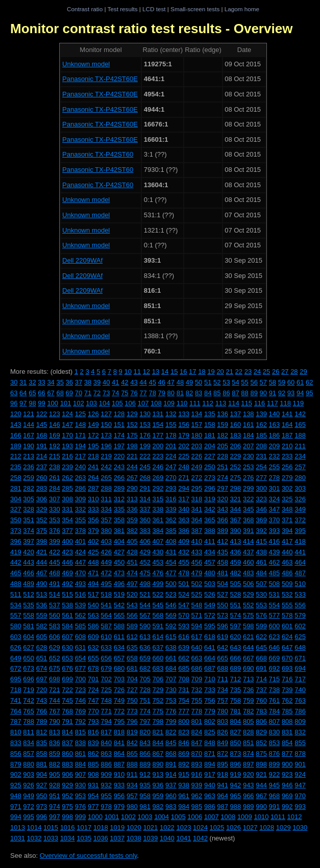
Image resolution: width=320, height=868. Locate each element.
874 (249, 754)
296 (210, 488)
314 (145, 499)
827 (236, 732)
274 (223, 478)
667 (249, 658)
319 (210, 499)
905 (55, 774)
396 (16, 541)
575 (249, 615)
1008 (228, 817)
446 (67, 562)
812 (42, 732)
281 (16, 488)
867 (158, 754)
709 (197, 679)
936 (158, 785)
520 (132, 594)
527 (223, 594)
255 (275, 467)
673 (29, 668)
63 (14, 393)
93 (291, 393)
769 (81, 711)
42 (125, 382)
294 (184, 488)
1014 (34, 827)
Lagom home (242, 9)
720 (42, 690)
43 (134, 382)
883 (67, 764)
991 (275, 807)
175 (132, 435)
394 (287, 531)
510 (300, 584)
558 (29, 615)
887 (119, 764)
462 (275, 562)
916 (197, 774)
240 (81, 467)
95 (309, 393)
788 (29, 721)
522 (158, 594)
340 (184, 509)
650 (29, 658)
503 (210, 584)
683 (158, 668)
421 (42, 552)
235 (16, 467)
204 (210, 446)
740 (300, 690)
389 (223, 531)
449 (106, 562)
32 (32, 382)
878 (300, 754)
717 (300, 679)
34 (51, 382)
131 (158, 414)
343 (223, 509)
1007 (212, 817)
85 (217, 393)
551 (236, 605)
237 (42, 467)
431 (171, 552)
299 (249, 488)
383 (145, 531)
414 (249, 541)
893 (197, 764)
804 (236, 721)
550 (223, 605)
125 (81, 414)
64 (23, 393)
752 (158, 700)
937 (171, 785)
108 (156, 403)
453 (158, 562)
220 (119, 456)
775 (158, 711)
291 (145, 488)
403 (106, 541)
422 (55, 552)
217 (81, 456)
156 (184, 425)
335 (119, 509)
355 (81, 520)
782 (249, 711)
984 (184, 807)
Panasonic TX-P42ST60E (100, 79)
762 (287, 700)
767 (55, 711)
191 (42, 446)
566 (132, 615)
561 (67, 615)
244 (132, 467)
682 (145, 668)
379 (93, 531)
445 (55, 562)
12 (146, 372)
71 (88, 393)
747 (93, 700)
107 (143, 403)
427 (119, 552)
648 (300, 647)
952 (67, 796)
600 (275, 626)
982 (158, 807)
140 (275, 414)
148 (81, 425)
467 (42, 573)
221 (132, 456)
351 (29, 520)
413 (236, 541)
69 (69, 393)
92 (282, 393)
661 (171, 658)
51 (208, 382)
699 (67, 679)
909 (106, 774)
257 (300, 467)
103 (91, 403)
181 (210, 435)
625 (300, 637)
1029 (284, 827)
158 (210, 425)
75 (125, 393)
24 (257, 372)
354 (67, 520)
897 (249, 764)
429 (145, 552)
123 (55, 414)
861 (81, 754)
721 (55, 690)
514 (55, 594)
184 (249, 435)
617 (197, 637)
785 (287, 711)
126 (93, 414)
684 (171, 668)
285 (67, 488)
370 (275, 520)
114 (234, 403)
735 (236, 690)
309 (81, 499)
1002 (128, 817)
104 (105, 403)
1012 (295, 817)
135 (210, 414)
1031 (18, 838)
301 (275, 488)
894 (210, 764)
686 (197, 668)
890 (158, 764)
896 (236, 764)
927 (42, 785)
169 (55, 435)
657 (119, 658)
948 (16, 796)
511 (16, 594)
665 (223, 658)
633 (106, 647)
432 (184, 552)
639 (184, 647)
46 (162, 382)
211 (300, 446)
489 (29, 584)
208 (261, 446)
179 (184, 435)
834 (29, 743)
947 (300, 785)
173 (106, 435)
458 (223, 562)
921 (261, 774)
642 (223, 647)
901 (300, 764)
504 (223, 584)
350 (16, 520)
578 (287, 615)
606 (55, 637)
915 (184, 774)
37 (79, 382)
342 (210, 509)
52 (217, 382)
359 (132, 520)
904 (42, 774)
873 (236, 754)
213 (29, 456)
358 (119, 520)
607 (67, 637)
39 (97, 382)
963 (210, 796)
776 (171, 711)
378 (81, 531)
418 (300, 541)
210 (287, 446)
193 (67, 446)
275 (236, 478)
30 (14, 382)
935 (145, 785)
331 (67, 509)
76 (134, 393)
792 (81, 721)
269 (158, 478)
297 (223, 488)
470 (81, 573)
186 (275, 435)
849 (223, 743)
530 (261, 594)
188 (300, 435)
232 (275, 456)
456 (197, 562)
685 (184, 668)
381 (119, 531)
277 (261, 478)
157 (197, 425)
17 (192, 372)
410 (197, 541)
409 (184, 541)
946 (287, 785)
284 (55, 488)
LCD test (154, 9)
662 (184, 658)
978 (106, 807)
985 (197, 807)
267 (132, 478)
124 (67, 414)
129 (132, 414)
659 (145, 658)
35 (60, 382)
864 (119, 754)
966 (249, 796)
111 (195, 403)
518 (106, 594)
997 (55, 817)
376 (55, 531)
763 (300, 700)
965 (236, 796)
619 (223, 637)
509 (287, 584)
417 (287, 541)
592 (171, 626)
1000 (95, 817)
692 (275, 668)
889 (145, 764)
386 (184, 531)
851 (249, 743)
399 (55, 541)
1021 (150, 827)
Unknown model (86, 64)
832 (300, 732)
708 (184, 679)
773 (132, 711)
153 (145, 425)
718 (16, 690)
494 (93, 584)
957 (132, 796)
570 (184, 615)
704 (132, 679)
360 (145, 520)
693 (287, 668)
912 (145, 774)
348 (287, 509)
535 (29, 605)
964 (223, 796)
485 (275, 573)
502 (197, 584)
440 (287, 552)
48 (180, 382)
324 (275, 499)
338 (158, 509)
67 (51, 393)
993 (300, 807)
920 (249, 774)
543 (132, 605)
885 (93, 764)
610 (106, 637)
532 (287, 594)
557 (16, 615)
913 (158, 774)
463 (287, 562)
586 (93, 626)
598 (249, 626)
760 (261, 700)
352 (42, 520)
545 (158, 605)
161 (249, 425)
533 (300, 594)
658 (132, 658)
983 (171, 807)
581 (29, 626)
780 (223, 711)
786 (300, 711)
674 (42, 668)
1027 (250, 827)
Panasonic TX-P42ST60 (98, 154)
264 (93, 478)
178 (171, 435)
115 (247, 403)
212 (16, 456)
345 (249, 509)
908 (93, 774)
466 (29, 573)
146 (55, 425)
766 (42, 711)
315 (158, 499)
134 (197, 414)
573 (223, 615)
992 (287, 807)
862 (93, 754)
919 (236, 774)
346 (261, 509)
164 (287, 425)
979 (119, 807)
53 (226, 382)
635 (132, 647)
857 (29, 754)
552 (249, 605)
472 (106, 573)
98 (32, 403)
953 (81, 796)
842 (132, 743)
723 (81, 690)
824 (197, 732)
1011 (278, 817)
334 (106, 509)
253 (249, 467)
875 (261, 754)
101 (66, 403)
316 (171, 499)
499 (158, 584)
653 (67, 658)
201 (171, 446)
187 (287, 435)
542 (119, 605)
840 (106, 743)
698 (55, 679)
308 (67, 499)
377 (67, 531)
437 (249, 552)
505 (236, 584)
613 (145, 637)
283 (42, 488)
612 (132, 637)
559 (42, 615)
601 (287, 626)
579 (300, 615)
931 (93, 785)
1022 (167, 827)
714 (261, 679)
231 (261, 456)
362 (171, 520)
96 (14, 403)
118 (285, 403)
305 (29, 499)
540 (93, 605)
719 (29, 690)
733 (210, 690)
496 (119, 584)
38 (88, 382)
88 (244, 393)
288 (106, 488)
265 (106, 478)
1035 (84, 838)
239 (67, 467)
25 (266, 372)
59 (282, 382)
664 (210, 658)
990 (261, 807)
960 (171, 796)
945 (275, 785)
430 (158, 552)
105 (117, 403)
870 (197, 754)
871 (210, 754)
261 (55, 478)
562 (81, 615)
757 (223, 700)
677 (81, 668)
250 (210, 467)
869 (184, 754)
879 (16, 764)
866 (145, 754)
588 (119, 626)
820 (145, 732)
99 (41, 403)
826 (223, 732)
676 (67, 668)
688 (223, 668)
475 (145, 573)
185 (261, 435)
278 (275, 478)
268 (145, 478)
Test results (122, 9)
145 (42, 425)
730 (171, 690)
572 (210, 615)
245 (145, 467)
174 (119, 435)
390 (236, 531)
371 (287, 520)
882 (55, 764)
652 (55, 658)
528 (236, 594)
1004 (162, 817)
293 (171, 488)
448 (93, 562)
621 (249, 637)
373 (16, 531)
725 (106, 690)
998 (67, 817)
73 (106, 393)
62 (309, 382)
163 (275, 425)
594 (197, 626)
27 (285, 372)
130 (145, 414)
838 (81, 743)
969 (287, 796)
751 (145, 700)
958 (145, 796)
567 (145, 615)
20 (220, 372)
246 (158, 467)
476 (158, 573)
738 (275, 690)
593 (184, 626)
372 (300, 520)
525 (197, 594)
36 (69, 382)
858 (42, 754)
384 (158, 531)
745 (67, 700)
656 (106, 658)
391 (249, 531)
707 (171, 679)
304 (16, 499)
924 (300, 774)
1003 (145, 817)
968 (275, 796)
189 (16, 446)
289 (119, 488)
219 (106, 456)
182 (223, 435)
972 (29, 807)
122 (42, 414)
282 (29, 488)
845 (171, 743)
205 (223, 446)
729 (158, 690)
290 (132, 488)
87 (235, 393)
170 (67, 435)
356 (93, 520)
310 (93, 499)
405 (132, 541)
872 (223, 754)
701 (93, 679)
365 (210, 520)
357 (106, 520)
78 (152, 393)
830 (275, 732)
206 (236, 446)
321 (236, 499)
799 (171, 721)
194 (81, 446)
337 (145, 509)
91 (273, 393)
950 (42, 796)
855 (300, 743)
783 (261, 711)
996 (42, 817)
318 (197, 499)
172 (93, 435)
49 (189, 382)
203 (197, 446)
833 (16, 743)
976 (81, 807)
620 (236, 637)
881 (42, 764)
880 (29, 764)
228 (223, 456)
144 (29, 425)
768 (67, 711)
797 (145, 721)
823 (184, 732)
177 (158, 435)
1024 (200, 827)
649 (16, 658)
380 (106, 531)
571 (197, 615)
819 (132, 732)
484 (261, 573)
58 (273, 382)
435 (223, 552)
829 (261, 732)
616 (184, 637)
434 (210, 552)
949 (29, 796)
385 (171, 531)
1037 (117, 838)
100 (53, 403)
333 (93, 509)
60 (291, 382)
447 (81, 562)
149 (93, 425)
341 (197, 509)
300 (261, 488)
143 (16, 425)
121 (29, 414)
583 (55, 626)
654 (81, 658)
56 (254, 382)
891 (171, 764)
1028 (267, 827)
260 (42, 478)
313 (132, 499)
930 (81, 785)
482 (236, 573)
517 (93, 594)
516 (81, 594)
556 (300, 605)
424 (81, 552)
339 (171, 509)
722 (67, 690)
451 (132, 562)
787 (16, 721)
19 (211, 372)
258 (16, 478)
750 (132, 700)
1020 (134, 827)
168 (42, 435)
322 (249, 499)
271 (184, 478)
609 (93, 637)
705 (145, 679)
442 (16, 562)
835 (42, 743)
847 (197, 743)
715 (275, 679)
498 (145, 584)
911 (132, 774)
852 (261, 743)
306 (42, 499)
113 (221, 403)
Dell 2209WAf (82, 260)
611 (119, 637)
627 (29, 647)
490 (42, 584)
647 (287, 647)
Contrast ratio (85, 9)
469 (67, 573)
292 (158, 488)
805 (249, 721)
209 (275, 446)
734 (223, 690)
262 (67, 478)
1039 (150, 838)
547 (184, 605)
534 (16, 605)
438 (261, 552)
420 (29, 552)
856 (16, 754)
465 (16, 573)
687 (210, 668)
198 (132, 446)
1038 (134, 838)
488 (16, 584)
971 (16, 807)
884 (81, 764)
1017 (84, 827)
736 (249, 690)
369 (261, 520)
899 (275, 764)
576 (261, 615)
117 (273, 403)
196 (106, 446)
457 (210, 562)
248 (184, 467)
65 (32, 393)
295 (197, 488)
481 (223, 573)
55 (244, 382)
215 (55, 456)
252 (236, 467)
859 (55, 754)
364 (197, 520)
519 (119, 594)
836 (55, 743)
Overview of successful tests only (89, 856)
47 (171, 382)
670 (287, 658)
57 (263, 382)
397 (29, 541)
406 (145, 541)
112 (208, 403)
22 (239, 372)
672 (16, 668)
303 (300, 488)
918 (223, 774)
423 (67, 552)
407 (158, 541)
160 (236, 425)
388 (210, 531)
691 (261, 668)
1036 (101, 838)
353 (55, 520)
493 (81, 584)
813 (55, 732)
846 (184, 743)
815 (81, 732)
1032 (34, 838)
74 (115, 393)
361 (158, 520)
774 (145, 711)
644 (249, 647)
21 (229, 372)
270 (171, 478)
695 (16, 679)
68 (60, 393)
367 (236, 520)
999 (81, 817)
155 (171, 425)
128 (119, 414)
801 (197, 721)
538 (67, 605)
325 (287, 499)
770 (93, 711)
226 (197, 456)
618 (210, 637)
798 (158, 721)
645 (261, 647)
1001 (112, 817)
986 (210, 807)
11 (137, 372)
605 (42, 637)
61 (300, 382)
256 (287, 467)
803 (223, 721)
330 (55, 509)
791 (67, 721)
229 (236, 456)
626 (16, 647)
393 (275, 531)
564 (106, 615)
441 (300, 552)
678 (93, 668)
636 (145, 647)
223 (158, 456)
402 (93, 541)
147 (67, 425)
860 (67, 754)
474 (132, 573)
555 (287, 605)
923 (287, 774)
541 (106, 605)
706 (158, 679)
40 (106, 382)
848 (210, 743)
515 (67, 594)
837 (67, 743)
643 (236, 647)
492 (67, 584)
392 (261, 531)
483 (249, 573)
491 (55, 584)
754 (184, 700)
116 (260, 403)
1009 (245, 817)
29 (303, 372)
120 (16, 414)
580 (16, 626)
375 (42, 531)
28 (294, 372)
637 (158, 647)
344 (236, 509)
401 (81, 541)
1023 (183, 827)
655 (93, 658)
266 (119, 478)
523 (171, 594)
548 (197, 605)
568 (158, 615)
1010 (261, 817)
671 (300, 658)
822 (171, 732)
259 (29, 478)
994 (16, 817)
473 (119, 573)
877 (287, 754)
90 (263, 393)
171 (81, 435)
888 (132, 764)
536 (42, 605)
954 (93, 796)
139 (261, 414)
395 (300, 531)
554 (275, 605)
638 (171, 647)
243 (119, 467)
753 (171, 700)
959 (158, 796)
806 (261, 721)
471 (93, 573)
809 (300, 721)
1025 (217, 827)
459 (236, 562)
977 (93, 807)
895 (223, 764)
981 (145, 807)
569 (171, 615)
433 (197, 552)
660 (158, 658)
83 (199, 393)
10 (128, 372)
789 (42, 721)
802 (210, 721)
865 (132, 754)
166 (16, 435)
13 (156, 372)
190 (29, 446)
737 (261, 690)
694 (300, 668)
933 (119, 785)
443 (29, 562)
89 (254, 393)
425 (93, 552)
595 (210, 626)
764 (16, 711)
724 (93, 690)
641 (210, 647)
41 (115, 382)
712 (236, 679)
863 (106, 754)
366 (223, 520)
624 (287, 637)
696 (29, 679)
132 (171, 414)
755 (197, 700)
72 (97, 393)
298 (236, 488)
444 (42, 562)
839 (93, 743)
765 (29, 711)
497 (132, 584)
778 (197, 711)
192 (55, 446)
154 (158, 425)
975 (67, 807)
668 (261, 658)
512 (29, 594)
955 (106, 796)
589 (132, 626)
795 (119, 721)
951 (55, 796)
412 (223, 541)
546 (171, 605)
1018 (101, 827)
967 (261, 796)
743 (42, 700)
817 (106, 732)
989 (249, 807)
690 (249, 668)
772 (119, 711)
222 (145, 456)
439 (275, 552)
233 (287, 456)
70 (79, 393)
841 (119, 743)
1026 (233, 827)
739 (287, 690)
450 (119, 562)
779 (210, 711)
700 (81, 679)
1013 (18, 827)
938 (184, 785)
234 (300, 456)
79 (162, 393)
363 (184, 520)
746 (81, 700)
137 (236, 414)
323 (261, 499)
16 (183, 372)
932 (106, 785)
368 (249, 520)
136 (223, 414)
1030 (300, 827)
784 (275, 711)
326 (300, 499)
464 (300, 562)
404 (119, 541)
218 (93, 456)
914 (171, 774)
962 (197, 796)
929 (67, 785)
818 (119, 732)
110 (182, 403)
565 (119, 615)
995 (29, 817)
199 (145, 446)
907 (81, 774)
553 (261, 605)
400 (67, 541)
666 (236, 658)
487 (300, 573)
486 (287, 573)
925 (16, 785)
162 (261, 425)
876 (275, 754)
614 (158, 637)
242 (106, 467)
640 (197, 647)
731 (184, 690)
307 (55, 499)
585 (81, 626)
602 (300, 626)
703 (119, 679)
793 (93, 721)
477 (171, 573)
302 (287, 488)
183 (236, 435)
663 (197, 658)
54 (235, 382)
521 (145, 594)
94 (300, 393)
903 (29, 774)
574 (236, 615)
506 (249, 584)
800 (184, 721)
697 (42, 679)
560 (55, 615)
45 (152, 382)
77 (143, 393)
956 (119, 796)
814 (67, 732)
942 (236, 785)
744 (55, 700)
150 (106, 425)
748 (106, 700)
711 (223, 679)
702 (106, 679)
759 (249, 700)
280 (300, 478)
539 (81, 605)
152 (132, 425)
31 (23, 382)
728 (145, 690)
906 (67, 774)
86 (226, 393)
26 (276, 372)
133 (184, 414)
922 (275, 774)
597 (236, 626)
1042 (200, 838)
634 (119, 647)
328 (29, 509)
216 (67, 456)
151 (119, 425)
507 (261, 584)
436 (236, 552)
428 (132, 552)
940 (210, 785)
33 (41, 382)
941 (223, 785)
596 (223, 626)
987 (223, 807)
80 (171, 393)
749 (119, 700)
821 (158, 732)
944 (261, 785)
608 (81, 637)
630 (67, 647)
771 (106, 711)
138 (249, 414)
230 (249, 456)
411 (210, 541)
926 (29, 785)
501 (184, 584)
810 (16, 732)
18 (202, 372)
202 (184, 446)
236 (29, 467)
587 (106, 626)
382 (132, 531)
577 (275, 615)
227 (210, 456)
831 (287, 732)
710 (210, 679)
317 (184, 499)
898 (261, 764)
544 (145, 605)
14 (165, 372)
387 (197, 531)
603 (16, 637)
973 (42, 807)
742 (29, 700)
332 (81, 509)
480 (210, 573)
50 (199, 382)
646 (275, 647)
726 (119, 690)
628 (42, 647)
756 (210, 700)
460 (249, 562)
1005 (178, 817)
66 (41, 393)
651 (42, 658)
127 (106, 414)
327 (16, 509)
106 (130, 403)
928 (55, 785)
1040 (167, 838)
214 (42, 456)
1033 (51, 838)
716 (287, 679)
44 (143, 382)
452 (145, 562)
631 (81, 647)
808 (287, 721)
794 (106, 721)
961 (184, 796)
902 (16, 774)
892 (184, 764)
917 (210, 774)
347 (275, 509)
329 (42, 509)
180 (197, 435)
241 (93, 467)
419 (16, 552)
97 (23, 403)
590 (145, 626)
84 (208, 393)
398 (42, 541)
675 (55, 668)
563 (93, 615)
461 (261, 562)
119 (299, 403)
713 (249, 679)
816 (93, 732)
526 (210, 594)
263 (81, 478)
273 (210, 478)
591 (158, 626)
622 (261, 637)
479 (197, 573)
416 (275, 541)
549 (210, 605)
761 (275, 700)
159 (223, 425)
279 (287, 478)
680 (119, 668)
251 (223, 467)
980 (132, 807)
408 (171, 541)
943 (249, 785)
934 (132, 785)
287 (93, 488)
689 (236, 668)
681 (132, 668)
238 (55, 467)
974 (55, 807)
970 (300, 796)
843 (145, 743)
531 (275, 594)
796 (132, 721)
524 (184, 594)
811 (29, 732)
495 (106, 584)
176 (145, 435)
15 (174, 372)
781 (236, 711)
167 (29, 435)
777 (184, 711)
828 (249, 732)
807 (275, 721)
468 (55, 573)
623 (275, 637)
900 (287, 764)
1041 (183, 838)
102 (79, 403)
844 (158, 743)
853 (275, 743)
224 (171, 456)
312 (119, 499)
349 (300, 509)
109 (169, 403)
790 (55, 721)
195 (93, 446)
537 (55, 605)
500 (171, 584)
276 (249, 478)
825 (210, 732)
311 (106, 499)
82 (189, 393)
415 (261, 541)
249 (197, 467)
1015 (51, 827)
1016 (68, 827)
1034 (68, 838)
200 (158, 446)
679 (106, 668)
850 (236, 743)
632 (93, 647)
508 (275, 584)
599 (261, 626)
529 (249, 594)
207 (249, 446)
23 (248, 372)
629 (55, 647)
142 (300, 414)
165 (300, 425)
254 (261, 467)
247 (171, 467)
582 (42, 626)
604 (29, 637)
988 (236, 807)
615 (171, 637)
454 (171, 562)
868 (171, 754)
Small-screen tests (195, 9)
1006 (195, 817)
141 (287, 414)
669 (275, 658)
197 (119, 446)
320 (223, 499)
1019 (117, 827)
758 (236, 700)
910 (119, 774)
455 (184, 562)
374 (29, 531)
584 (67, 626)
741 (16, 700)
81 (180, 393)
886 (106, 764)
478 (184, 573)
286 (81, 488)
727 (132, 690)
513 (42, 594)
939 (197, 785)
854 (287, 743)
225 (184, 456)
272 (197, 478)
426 (106, 552)
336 (132, 509)
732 (197, 690)
